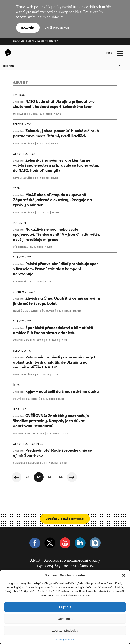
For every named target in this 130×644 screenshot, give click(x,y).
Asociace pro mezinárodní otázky (36, 41)
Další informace (57, 28)
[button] (124, 575)
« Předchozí (17, 477)
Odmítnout (65, 619)
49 (61, 477)
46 (28, 477)
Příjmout (65, 607)
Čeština (9, 66)
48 (50, 477)
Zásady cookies (65, 639)
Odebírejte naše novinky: (65, 519)
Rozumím (28, 28)
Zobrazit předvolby (65, 630)
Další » (72, 477)
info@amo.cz (83, 566)
